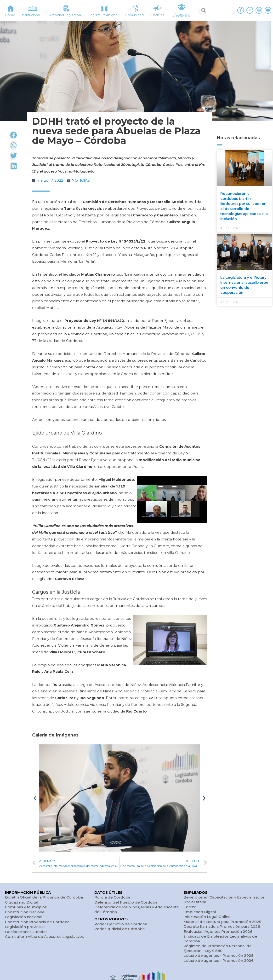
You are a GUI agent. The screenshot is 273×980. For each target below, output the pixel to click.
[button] (35, 798)
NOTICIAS (81, 180)
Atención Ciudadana (182, 15)
